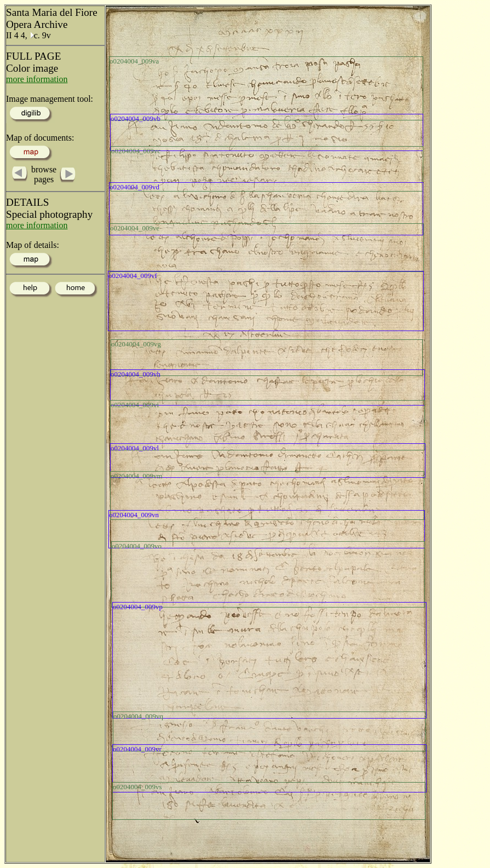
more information (37, 79)
